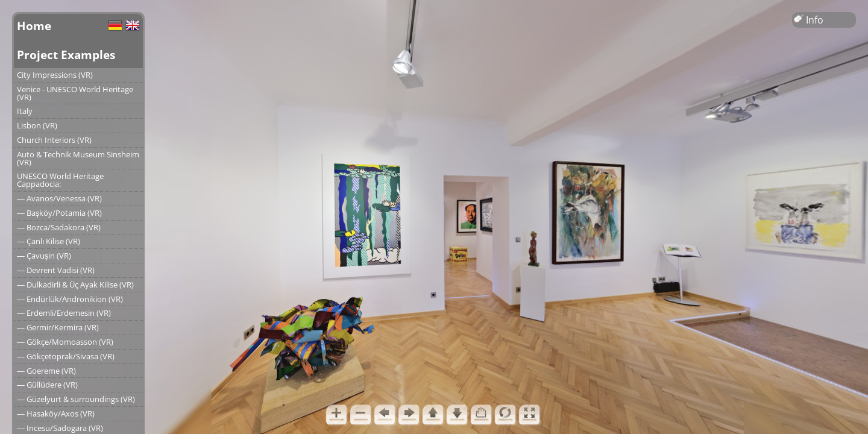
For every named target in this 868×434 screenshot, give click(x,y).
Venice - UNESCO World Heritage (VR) (75, 93)
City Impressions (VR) (55, 75)
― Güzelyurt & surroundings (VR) (76, 399)
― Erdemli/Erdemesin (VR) (64, 313)
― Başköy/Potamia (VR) (59, 213)
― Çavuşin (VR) (44, 256)
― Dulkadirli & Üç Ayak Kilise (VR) (75, 285)
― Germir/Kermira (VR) (58, 327)
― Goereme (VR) (46, 371)
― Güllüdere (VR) (47, 385)
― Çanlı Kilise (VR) (49, 241)
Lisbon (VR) (37, 125)
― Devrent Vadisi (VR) (56, 270)
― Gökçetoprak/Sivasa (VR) (66, 356)
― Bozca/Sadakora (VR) (59, 227)
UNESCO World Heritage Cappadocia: (60, 180)
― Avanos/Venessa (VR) (59, 198)
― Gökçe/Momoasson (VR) (65, 342)
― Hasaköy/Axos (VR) (56, 414)
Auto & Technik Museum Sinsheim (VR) (78, 158)
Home (34, 26)
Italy (25, 111)
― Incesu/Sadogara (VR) (60, 428)
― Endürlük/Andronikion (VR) (70, 299)
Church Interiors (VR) (54, 140)
